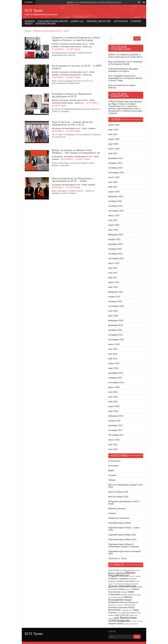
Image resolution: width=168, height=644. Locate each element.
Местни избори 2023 (118, 497)
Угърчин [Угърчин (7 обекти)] (119, 613)
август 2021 (114, 263)
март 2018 (113, 411)
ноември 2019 (115, 330)
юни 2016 (113, 449)
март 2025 (113, 144)
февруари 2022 (116, 235)
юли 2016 (113, 445)
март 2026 (113, 130)
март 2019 (113, 368)
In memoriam (57, 157)
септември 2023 (116, 173)
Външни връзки (46, 24)
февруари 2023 (116, 196)
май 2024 (113, 153)
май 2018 (113, 402)
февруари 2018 (116, 416)
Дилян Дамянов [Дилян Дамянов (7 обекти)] (134, 584)
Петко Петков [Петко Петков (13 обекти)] (130, 605)
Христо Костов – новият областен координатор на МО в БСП (72, 123)
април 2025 (114, 139)
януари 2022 (114, 239)
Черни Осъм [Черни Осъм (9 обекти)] (133, 615)
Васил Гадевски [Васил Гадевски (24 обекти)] (117, 573)
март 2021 (113, 287)
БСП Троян (34, 11)
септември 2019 (116, 340)
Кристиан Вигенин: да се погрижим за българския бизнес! (125, 63)
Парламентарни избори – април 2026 (61, 21)
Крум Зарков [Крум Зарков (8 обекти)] (137, 595)
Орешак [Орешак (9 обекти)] (111, 605)
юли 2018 (113, 392)
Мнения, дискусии (99, 21)
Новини (30, 21)
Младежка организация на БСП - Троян (77, 44)
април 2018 (114, 406)
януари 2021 (114, 297)
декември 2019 (116, 325)
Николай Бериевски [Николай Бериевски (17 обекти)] (129, 602)
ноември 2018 (115, 378)
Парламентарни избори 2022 (122, 539)
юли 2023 (113, 182)
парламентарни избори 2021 (122, 535)
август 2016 (114, 440)
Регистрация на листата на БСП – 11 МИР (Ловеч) (77, 67)
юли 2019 (113, 349)
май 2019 (113, 359)
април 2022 (114, 225)
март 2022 (113, 230)
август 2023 (114, 177)
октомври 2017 (115, 430)
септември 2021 (116, 258)
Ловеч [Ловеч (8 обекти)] (110, 597)
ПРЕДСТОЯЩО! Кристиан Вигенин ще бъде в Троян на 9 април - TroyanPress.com (125, 104)
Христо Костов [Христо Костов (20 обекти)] (122, 615)
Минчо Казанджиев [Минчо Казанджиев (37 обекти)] (120, 598)
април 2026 (114, 125)
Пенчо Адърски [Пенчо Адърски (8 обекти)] (119, 605)
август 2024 (114, 149)
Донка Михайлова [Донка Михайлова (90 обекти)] (122, 586)
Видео (29, 24)
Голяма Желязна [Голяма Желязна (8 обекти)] (118, 584)
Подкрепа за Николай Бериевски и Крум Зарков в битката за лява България (76, 39)
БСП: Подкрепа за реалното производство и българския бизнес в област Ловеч (125, 78)
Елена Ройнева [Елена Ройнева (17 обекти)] (118, 589)
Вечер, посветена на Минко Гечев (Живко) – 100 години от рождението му (76, 152)
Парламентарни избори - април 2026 (76, 47)
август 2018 (114, 387)
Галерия (136, 21)
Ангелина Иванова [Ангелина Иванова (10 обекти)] (127, 570)
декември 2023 (116, 158)
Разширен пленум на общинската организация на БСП (72, 95)
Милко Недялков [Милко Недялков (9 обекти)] (118, 597)
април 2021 (114, 282)
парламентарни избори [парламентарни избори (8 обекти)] (131, 624)
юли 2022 (113, 220)
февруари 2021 (116, 292)
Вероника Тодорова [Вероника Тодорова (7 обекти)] (135, 576)
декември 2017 (116, 425)
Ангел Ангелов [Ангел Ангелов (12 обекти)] (114, 570)
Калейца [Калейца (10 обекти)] (124, 592)
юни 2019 (113, 354)
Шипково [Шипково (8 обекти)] (111, 618)
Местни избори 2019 (118, 492)
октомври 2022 (115, 206)
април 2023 (114, 192)
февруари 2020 (116, 320)
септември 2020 (116, 306)
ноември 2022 (115, 201)
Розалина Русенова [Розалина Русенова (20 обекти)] (118, 607)
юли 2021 (113, 268)
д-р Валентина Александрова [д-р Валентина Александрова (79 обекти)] (122, 619)
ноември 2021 (115, 249)
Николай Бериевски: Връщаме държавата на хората (123, 70)
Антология (121, 21)
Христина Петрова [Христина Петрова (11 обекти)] (129, 613)
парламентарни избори (120, 523)
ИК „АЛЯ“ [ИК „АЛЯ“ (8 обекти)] (129, 589)
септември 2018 (116, 383)
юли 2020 (113, 311)
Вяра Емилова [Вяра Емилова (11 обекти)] (130, 581)
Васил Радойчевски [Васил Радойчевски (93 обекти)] (122, 574)
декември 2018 (116, 373)
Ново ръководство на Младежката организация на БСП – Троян (72, 180)
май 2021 (113, 278)
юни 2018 (113, 397)
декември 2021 (116, 244)
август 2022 (114, 216)
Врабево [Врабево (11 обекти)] (121, 581)
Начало (28, 31)
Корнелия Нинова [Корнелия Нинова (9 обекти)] (126, 595)
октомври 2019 (115, 335)
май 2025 (113, 134)
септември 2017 (116, 435)
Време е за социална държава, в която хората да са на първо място (125, 56)
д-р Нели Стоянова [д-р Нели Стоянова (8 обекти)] (137, 621)
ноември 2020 (115, 301)
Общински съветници (119, 518)
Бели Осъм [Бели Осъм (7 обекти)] (137, 570)
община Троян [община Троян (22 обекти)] (115, 623)
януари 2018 (114, 421)
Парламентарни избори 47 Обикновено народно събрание (124, 545)
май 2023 (113, 187)
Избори (55, 44)
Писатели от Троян (117, 558)
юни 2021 (113, 273)
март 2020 (113, 316)
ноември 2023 (115, 163)
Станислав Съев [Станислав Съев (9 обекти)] (126, 610)
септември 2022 (116, 211)
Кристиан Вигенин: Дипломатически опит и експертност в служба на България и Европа (125, 110)
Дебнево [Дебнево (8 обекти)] (126, 584)
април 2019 (114, 363)
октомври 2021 (115, 254)
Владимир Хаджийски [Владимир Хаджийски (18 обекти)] (118, 578)
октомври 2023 (115, 168)
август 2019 (114, 344)
